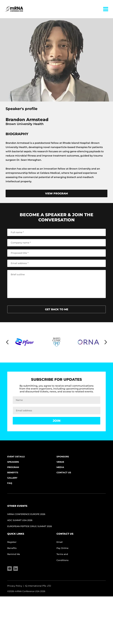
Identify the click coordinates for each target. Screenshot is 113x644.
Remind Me (14, 554)
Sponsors (63, 457)
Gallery (12, 478)
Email (60, 542)
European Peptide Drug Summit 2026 (30, 526)
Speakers (13, 462)
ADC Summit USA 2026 (20, 520)
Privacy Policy (15, 586)
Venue (60, 462)
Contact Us (64, 473)
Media (60, 467)
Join (57, 421)
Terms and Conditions (62, 557)
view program (56, 193)
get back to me (57, 309)
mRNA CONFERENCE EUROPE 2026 (26, 514)
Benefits (13, 473)
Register (12, 542)
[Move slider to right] (106, 342)
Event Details (16, 457)
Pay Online (62, 548)
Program (13, 467)
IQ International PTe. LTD (38, 586)
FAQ (10, 483)
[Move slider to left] (7, 342)
